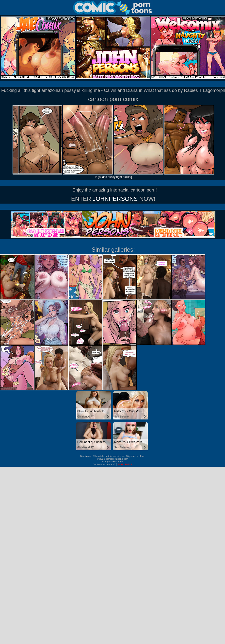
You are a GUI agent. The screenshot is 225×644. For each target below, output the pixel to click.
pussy (112, 177)
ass (105, 177)
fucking (127, 177)
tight (119, 177)
